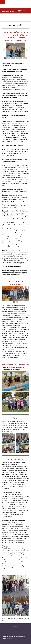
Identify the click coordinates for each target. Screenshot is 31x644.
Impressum (4, 636)
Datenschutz (10, 636)
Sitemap (24, 636)
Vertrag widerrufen (7, 638)
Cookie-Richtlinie (17, 636)
